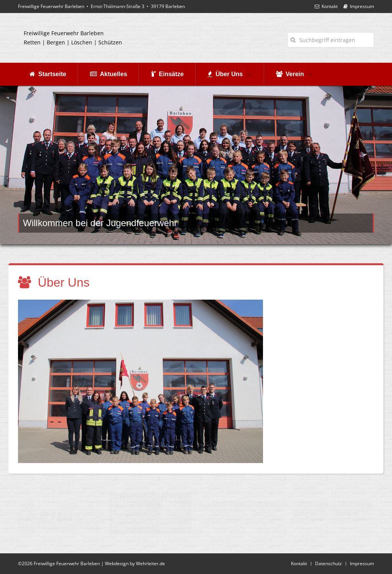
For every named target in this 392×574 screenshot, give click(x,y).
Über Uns (230, 74)
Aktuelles (109, 74)
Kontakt (326, 6)
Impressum (359, 6)
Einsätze (167, 74)
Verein (295, 74)
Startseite (48, 74)
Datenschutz (328, 563)
